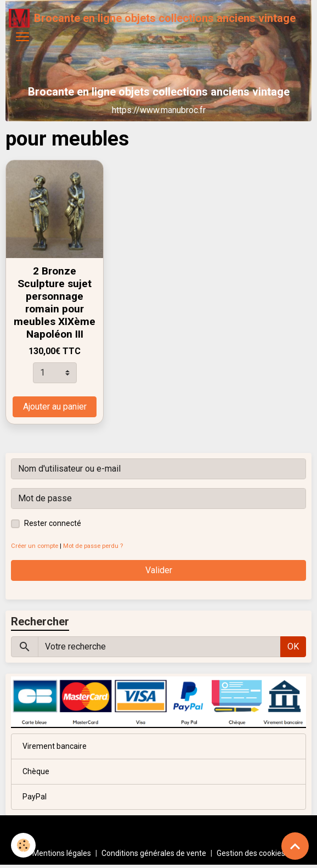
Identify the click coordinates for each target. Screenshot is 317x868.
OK (293, 646)
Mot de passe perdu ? (93, 546)
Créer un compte (35, 546)
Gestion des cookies (251, 853)
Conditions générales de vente (154, 853)
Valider (159, 570)
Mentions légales (62, 853)
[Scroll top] (295, 846)
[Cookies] (23, 845)
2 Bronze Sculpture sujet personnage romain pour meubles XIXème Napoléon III (55, 303)
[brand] (152, 18)
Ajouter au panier (55, 407)
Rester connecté (53, 523)
